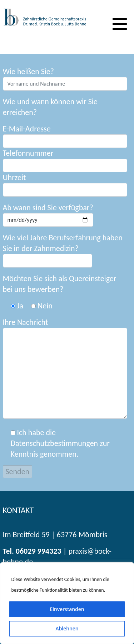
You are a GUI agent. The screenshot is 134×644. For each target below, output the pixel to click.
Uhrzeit (65, 185)
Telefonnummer (65, 160)
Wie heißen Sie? (65, 79)
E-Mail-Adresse (65, 136)
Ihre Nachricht (65, 368)
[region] (67, 603)
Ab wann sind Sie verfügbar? (48, 215)
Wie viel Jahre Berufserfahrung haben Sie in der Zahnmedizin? (63, 243)
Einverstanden (67, 609)
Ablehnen (67, 628)
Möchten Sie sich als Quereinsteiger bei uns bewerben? (60, 284)
